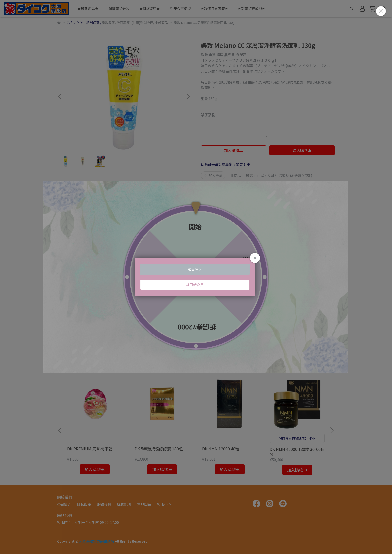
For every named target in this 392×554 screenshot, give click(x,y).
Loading (196, 277)
